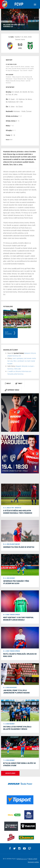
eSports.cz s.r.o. (22, 859)
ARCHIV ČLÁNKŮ (10, 773)
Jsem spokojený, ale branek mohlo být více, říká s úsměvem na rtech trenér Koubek (22, 361)
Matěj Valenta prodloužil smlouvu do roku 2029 (20, 655)
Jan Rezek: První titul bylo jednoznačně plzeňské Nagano (16, 692)
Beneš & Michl (33, 859)
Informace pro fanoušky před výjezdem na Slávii (16, 582)
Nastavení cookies (33, 862)
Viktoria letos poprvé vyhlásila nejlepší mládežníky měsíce (17, 728)
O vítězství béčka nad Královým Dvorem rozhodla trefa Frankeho (18, 512)
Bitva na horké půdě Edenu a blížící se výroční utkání (19, 764)
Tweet (19, 383)
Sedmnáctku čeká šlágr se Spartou (19, 547)
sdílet (8, 383)
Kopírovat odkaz (12, 390)
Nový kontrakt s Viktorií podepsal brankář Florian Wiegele (18, 619)
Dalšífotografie (8, 333)
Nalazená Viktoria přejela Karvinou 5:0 (14, 26)
